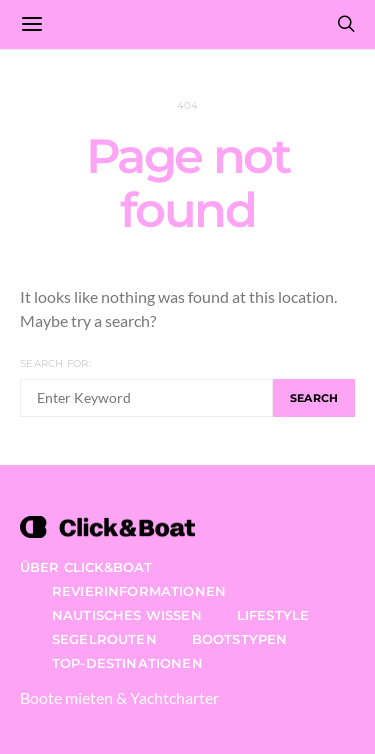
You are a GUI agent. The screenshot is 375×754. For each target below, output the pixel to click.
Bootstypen (240, 639)
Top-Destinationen (127, 663)
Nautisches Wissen (127, 615)
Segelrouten (104, 639)
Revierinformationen (139, 591)
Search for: (55, 363)
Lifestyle (273, 615)
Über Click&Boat (86, 567)
